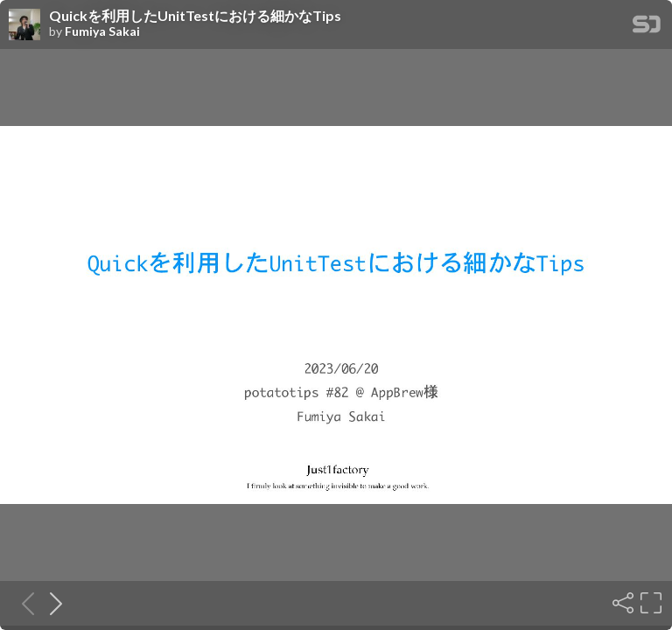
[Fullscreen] (649, 603)
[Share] (621, 603)
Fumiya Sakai (102, 31)
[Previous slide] (23, 603)
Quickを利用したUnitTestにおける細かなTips (195, 16)
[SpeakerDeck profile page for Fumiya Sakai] (24, 25)
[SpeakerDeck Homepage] (647, 28)
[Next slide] (51, 603)
